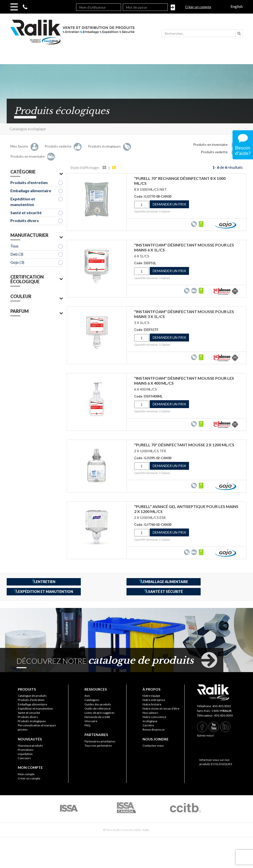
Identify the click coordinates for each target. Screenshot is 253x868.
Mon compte (26, 774)
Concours (24, 758)
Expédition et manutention (23, 202)
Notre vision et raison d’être (161, 708)
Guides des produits (98, 704)
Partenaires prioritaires (100, 741)
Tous (14, 246)
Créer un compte (198, 7)
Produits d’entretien (31, 700)
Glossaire (91, 721)
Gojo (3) (17, 262)
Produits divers (25, 220)
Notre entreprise (154, 700)
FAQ (87, 725)
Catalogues (92, 700)
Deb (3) (17, 254)
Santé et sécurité (26, 213)
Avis (87, 696)
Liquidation (25, 754)
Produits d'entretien (29, 182)
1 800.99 (221, 711)
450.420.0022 (222, 706)
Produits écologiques (32, 721)
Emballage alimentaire (31, 191)
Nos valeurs (150, 713)
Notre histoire (152, 704)
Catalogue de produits (32, 696)
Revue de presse (154, 729)
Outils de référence (98, 708)
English (237, 6)
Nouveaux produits (30, 745)
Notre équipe (151, 696)
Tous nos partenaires (98, 745)
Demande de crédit (97, 717)
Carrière (148, 725)
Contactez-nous (153, 745)
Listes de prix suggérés (100, 713)
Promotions (26, 750)
